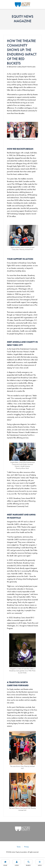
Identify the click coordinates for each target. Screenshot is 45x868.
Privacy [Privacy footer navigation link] (26, 847)
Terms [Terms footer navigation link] (19, 847)
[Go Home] (23, 4)
